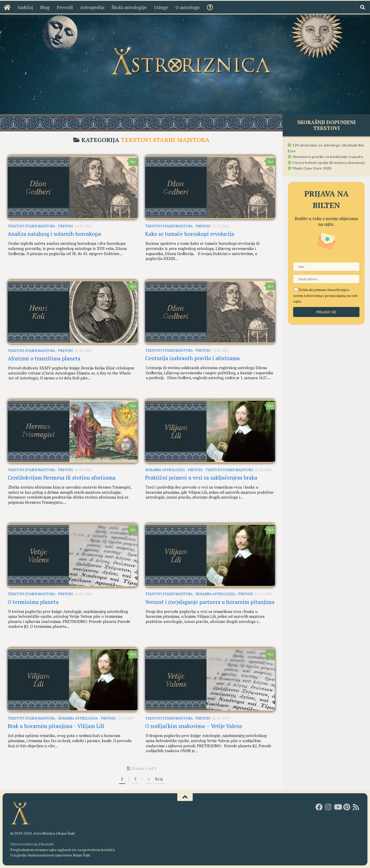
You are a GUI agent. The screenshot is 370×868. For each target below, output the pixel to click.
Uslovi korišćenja (24, 844)
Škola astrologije (124, 7)
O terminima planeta (33, 602)
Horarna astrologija (165, 470)
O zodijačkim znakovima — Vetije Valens (194, 726)
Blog (40, 7)
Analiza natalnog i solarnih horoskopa (54, 234)
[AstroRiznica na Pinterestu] (347, 807)
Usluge (156, 7)
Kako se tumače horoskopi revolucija (190, 234)
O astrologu (183, 7)
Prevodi (60, 7)
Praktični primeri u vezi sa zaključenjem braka (201, 478)
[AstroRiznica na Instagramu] (328, 807)
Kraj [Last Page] (159, 779)
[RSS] (356, 807)
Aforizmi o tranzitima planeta (44, 358)
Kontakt (47, 844)
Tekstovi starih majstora (31, 226)
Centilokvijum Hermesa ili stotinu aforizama (62, 478)
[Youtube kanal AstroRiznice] (338, 807)
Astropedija (88, 7)
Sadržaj (21, 7)
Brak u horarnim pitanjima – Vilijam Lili (56, 726)
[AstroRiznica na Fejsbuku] (319, 807)
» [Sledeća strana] (149, 779)
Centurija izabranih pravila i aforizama (192, 358)
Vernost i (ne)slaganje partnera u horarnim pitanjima (210, 602)
